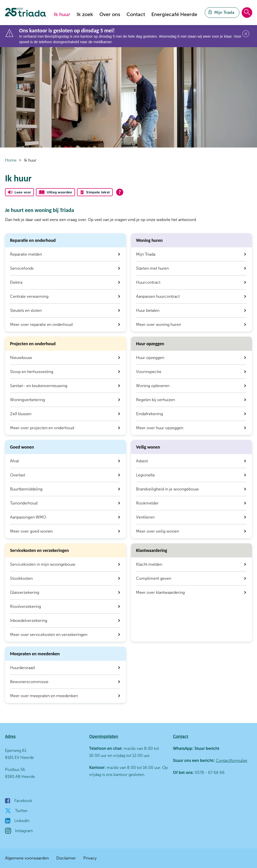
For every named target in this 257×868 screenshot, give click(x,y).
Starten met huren (152, 268)
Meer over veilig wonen (157, 531)
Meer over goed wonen (31, 531)
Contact (136, 14)
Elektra (16, 282)
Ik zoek (85, 14)
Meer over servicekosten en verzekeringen (49, 635)
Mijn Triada (146, 254)
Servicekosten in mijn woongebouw (43, 564)
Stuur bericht (206, 748)
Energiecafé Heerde (174, 14)
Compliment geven (154, 578)
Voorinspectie (149, 372)
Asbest (142, 461)
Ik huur (62, 14)
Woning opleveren (153, 386)
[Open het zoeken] (247, 13)
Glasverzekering (25, 592)
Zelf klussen (21, 414)
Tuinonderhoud (24, 503)
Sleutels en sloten (26, 310)
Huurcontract (148, 282)
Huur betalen (148, 310)
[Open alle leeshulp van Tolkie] (120, 192)
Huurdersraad (22, 668)
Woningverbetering (27, 400)
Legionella (145, 475)
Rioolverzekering (25, 606)
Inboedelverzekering (29, 621)
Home (11, 160)
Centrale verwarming (29, 296)
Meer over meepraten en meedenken (44, 696)
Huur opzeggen (150, 358)
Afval (14, 461)
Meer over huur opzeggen (160, 428)
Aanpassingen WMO (28, 517)
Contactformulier (232, 761)
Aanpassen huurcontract (158, 296)
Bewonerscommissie (29, 682)
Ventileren (145, 517)
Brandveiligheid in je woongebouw (167, 489)
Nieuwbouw (21, 358)
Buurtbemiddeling (26, 489)
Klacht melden (149, 564)
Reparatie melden (26, 254)
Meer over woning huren (158, 324)
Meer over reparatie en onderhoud (41, 324)
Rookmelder (147, 503)
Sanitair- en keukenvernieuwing (39, 386)
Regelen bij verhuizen (155, 400)
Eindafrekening (149, 414)
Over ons (110, 14)
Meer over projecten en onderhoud (42, 428)
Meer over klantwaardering (160, 592)
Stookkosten (21, 578)
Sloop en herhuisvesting (32, 372)
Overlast (18, 475)
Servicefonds (22, 268)
